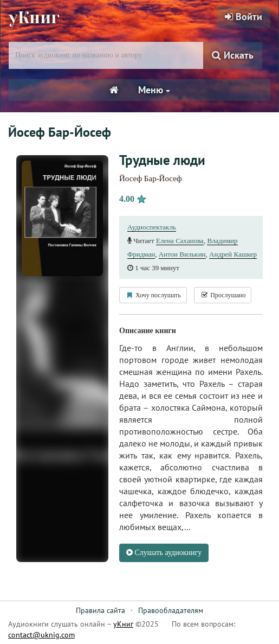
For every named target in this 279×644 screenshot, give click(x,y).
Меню (154, 90)
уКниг (34, 18)
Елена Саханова (180, 241)
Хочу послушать (153, 295)
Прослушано (223, 295)
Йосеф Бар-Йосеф (151, 178)
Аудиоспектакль (152, 227)
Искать (233, 55)
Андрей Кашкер (233, 254)
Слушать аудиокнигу (164, 553)
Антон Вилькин (182, 254)
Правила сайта (100, 610)
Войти (244, 17)
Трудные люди (162, 160)
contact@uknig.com (41, 635)
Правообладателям (171, 610)
